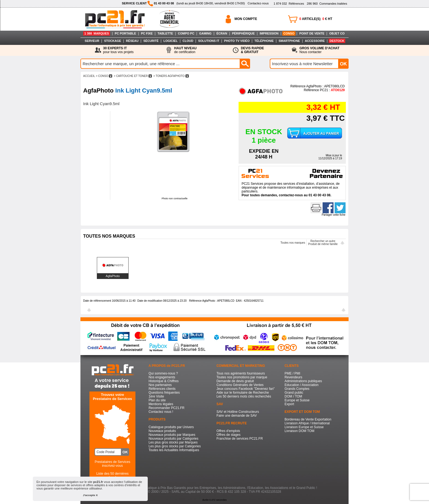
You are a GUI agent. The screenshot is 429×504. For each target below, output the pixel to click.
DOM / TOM (293, 396)
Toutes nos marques (293, 243)
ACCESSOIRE (315, 41)
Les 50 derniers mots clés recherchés (244, 396)
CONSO (289, 33)
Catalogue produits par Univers (171, 427)
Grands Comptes (297, 389)
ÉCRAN (222, 33)
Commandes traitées (327, 4)
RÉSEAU (132, 41)
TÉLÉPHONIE (264, 41)
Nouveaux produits (162, 431)
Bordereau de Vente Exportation (308, 419)
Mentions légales (161, 404)
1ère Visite (156, 396)
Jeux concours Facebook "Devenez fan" (246, 389)
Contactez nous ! (161, 412)
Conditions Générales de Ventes (240, 385)
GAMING (205, 33)
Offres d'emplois (228, 431)
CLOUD (188, 41)
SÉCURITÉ (151, 41)
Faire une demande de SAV (237, 416)
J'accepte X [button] (90, 495)
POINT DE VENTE (312, 33)
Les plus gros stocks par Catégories (175, 446)
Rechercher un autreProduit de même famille (323, 243)
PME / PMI (292, 373)
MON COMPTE (246, 19)
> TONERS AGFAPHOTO (171, 76)
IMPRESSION (269, 33)
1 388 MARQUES (97, 33)
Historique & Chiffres (164, 381)
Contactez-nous (258, 3)
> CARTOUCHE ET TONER (133, 76)
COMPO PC (186, 33)
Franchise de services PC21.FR (240, 439)
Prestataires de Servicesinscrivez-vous (112, 464)
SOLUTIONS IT (209, 41)
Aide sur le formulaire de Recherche (243, 393)
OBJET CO (337, 33)
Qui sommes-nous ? (163, 373)
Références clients (162, 389)
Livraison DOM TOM (299, 431)
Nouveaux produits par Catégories (173, 439)
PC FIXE (147, 33)
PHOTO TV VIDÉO (237, 41)
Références (289, 4)
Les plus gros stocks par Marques (173, 442)
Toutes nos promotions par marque (242, 377)
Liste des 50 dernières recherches (112, 476)
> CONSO (104, 76)
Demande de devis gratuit (235, 381)
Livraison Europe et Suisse (304, 427)
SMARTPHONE (289, 41)
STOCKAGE (112, 41)
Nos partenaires (160, 385)
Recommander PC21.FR (166, 408)
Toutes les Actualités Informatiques (174, 450)
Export (289, 404)
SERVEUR (92, 41)
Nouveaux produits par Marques (172, 435)
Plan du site (157, 400)
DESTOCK (337, 41)
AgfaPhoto (113, 276)
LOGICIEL (170, 41)
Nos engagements (162, 377)
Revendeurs (293, 377)
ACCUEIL (89, 76)
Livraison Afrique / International (307, 423)
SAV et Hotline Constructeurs (238, 412)
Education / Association (302, 385)
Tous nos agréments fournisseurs (241, 373)
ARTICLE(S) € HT (316, 19)
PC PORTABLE (125, 33)
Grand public (294, 393)
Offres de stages (228, 435)
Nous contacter (320, 50)
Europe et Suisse (297, 400)
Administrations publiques (303, 381)
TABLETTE (165, 33)
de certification (185, 50)
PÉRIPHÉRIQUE (243, 33)
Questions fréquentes (164, 393)
